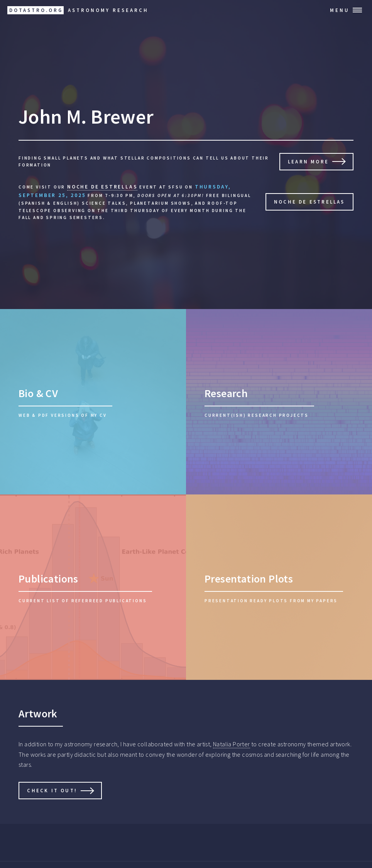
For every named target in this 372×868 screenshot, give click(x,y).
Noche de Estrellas (309, 202)
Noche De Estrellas (102, 187)
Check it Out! (52, 790)
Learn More (308, 161)
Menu (340, 10)
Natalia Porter (232, 744)
